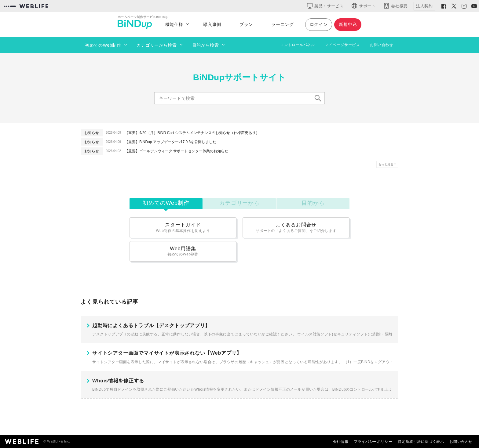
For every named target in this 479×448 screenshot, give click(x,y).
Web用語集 (183, 251)
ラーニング (283, 24)
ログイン (319, 24)
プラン (246, 24)
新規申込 (348, 24)
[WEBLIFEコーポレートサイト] (26, 6)
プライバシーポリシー (373, 442)
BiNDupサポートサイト (240, 77)
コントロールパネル (297, 45)
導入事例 (212, 24)
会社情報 (341, 442)
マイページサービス (342, 45)
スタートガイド (183, 228)
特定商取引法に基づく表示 (421, 442)
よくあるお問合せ (296, 228)
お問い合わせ (382, 45)
